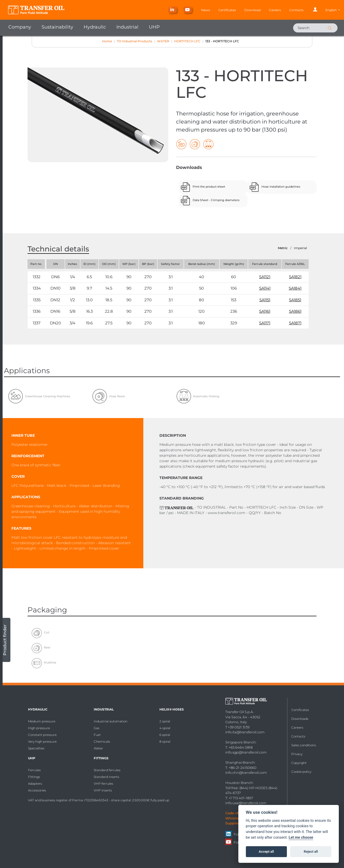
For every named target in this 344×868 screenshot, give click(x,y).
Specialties (36, 748)
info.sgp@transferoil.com (246, 752)
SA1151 (265, 300)
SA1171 (265, 323)
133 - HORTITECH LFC (222, 41)
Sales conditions (304, 745)
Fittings (34, 777)
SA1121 (265, 277)
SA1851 (295, 300)
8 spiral (165, 741)
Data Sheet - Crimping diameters (216, 200)
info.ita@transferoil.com (245, 732)
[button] (333, 10)
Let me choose (301, 838)
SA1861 (295, 311)
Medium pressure (42, 721)
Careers (275, 10)
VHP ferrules (103, 784)
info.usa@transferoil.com (246, 803)
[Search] (315, 28)
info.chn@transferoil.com (246, 773)
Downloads (300, 719)
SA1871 (295, 323)
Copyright (299, 763)
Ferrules (34, 770)
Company (20, 27)
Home (107, 41)
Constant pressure (42, 735)
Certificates (227, 10)
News (206, 10)
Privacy (297, 754)
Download (252, 10)
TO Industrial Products (134, 41)
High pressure (39, 728)
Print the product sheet (209, 187)
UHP (154, 27)
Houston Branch (239, 783)
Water (98, 748)
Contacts (296, 10)
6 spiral (165, 735)
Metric (283, 248)
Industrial (127, 27)
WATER (163, 41)
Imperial (300, 248)
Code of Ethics (238, 813)
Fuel (97, 735)
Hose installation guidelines (281, 187)
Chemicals (102, 741)
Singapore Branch (241, 742)
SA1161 (265, 311)
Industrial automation (111, 721)
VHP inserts (103, 790)
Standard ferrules (107, 770)
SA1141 (265, 288)
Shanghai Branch (240, 762)
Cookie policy (301, 772)
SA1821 (295, 277)
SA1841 (295, 288)
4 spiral (165, 728)
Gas (97, 728)
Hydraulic (95, 27)
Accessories (37, 790)
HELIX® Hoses (172, 709)
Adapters (35, 784)
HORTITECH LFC (187, 41)
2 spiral (165, 721)
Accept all (266, 852)
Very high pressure (42, 741)
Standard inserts (106, 777)
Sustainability (57, 27)
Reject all (311, 852)
